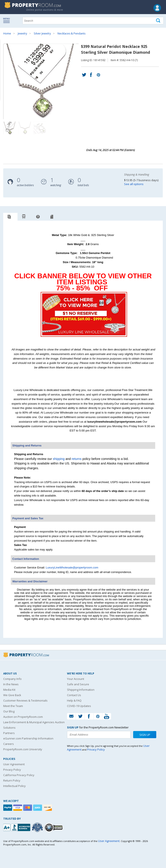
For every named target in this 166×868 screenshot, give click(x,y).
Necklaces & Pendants (71, 33)
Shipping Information (81, 690)
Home (7, 33)
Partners (9, 733)
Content (4, 55)
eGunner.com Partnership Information (28, 738)
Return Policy (12, 780)
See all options (134, 184)
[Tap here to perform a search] (159, 21)
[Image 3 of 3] (40, 128)
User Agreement (14, 764)
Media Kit (9, 690)
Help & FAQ (74, 700)
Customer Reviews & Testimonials (25, 700)
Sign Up (145, 735)
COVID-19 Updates (79, 706)
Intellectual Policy (14, 786)
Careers (9, 744)
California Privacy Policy (19, 775)
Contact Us (74, 695)
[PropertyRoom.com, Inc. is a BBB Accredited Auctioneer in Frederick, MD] (17, 827)
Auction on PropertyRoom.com (23, 717)
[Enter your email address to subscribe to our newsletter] (99, 735)
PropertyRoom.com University (23, 749)
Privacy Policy (12, 770)
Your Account (76, 679)
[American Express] (38, 808)
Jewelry (22, 33)
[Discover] (48, 808)
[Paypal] (8, 808)
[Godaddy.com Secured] (54, 827)
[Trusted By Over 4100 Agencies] (38, 827)
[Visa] (18, 808)
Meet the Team (13, 706)
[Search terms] (93, 21)
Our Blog (9, 711)
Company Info (12, 679)
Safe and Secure (78, 684)
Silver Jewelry (42, 33)
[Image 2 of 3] (25, 128)
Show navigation (8, 20)
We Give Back (12, 695)
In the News (11, 684)
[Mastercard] (28, 808)
